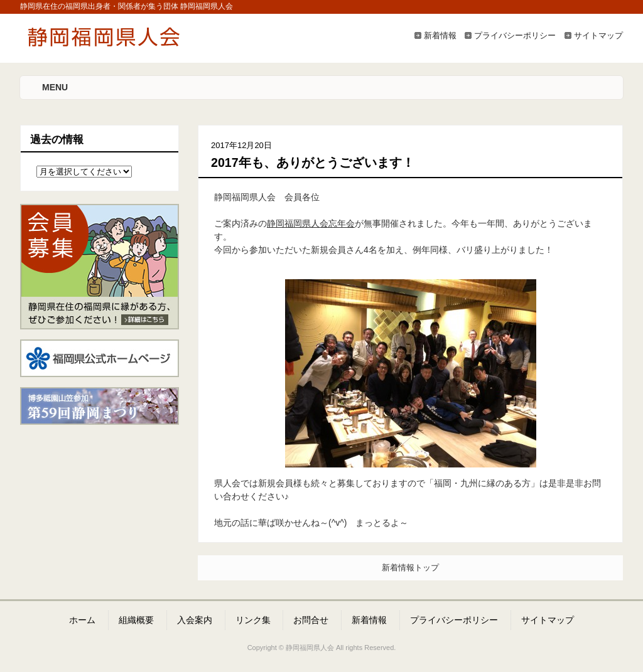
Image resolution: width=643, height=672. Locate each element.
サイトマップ (598, 36)
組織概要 (136, 620)
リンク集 (253, 620)
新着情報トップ (410, 568)
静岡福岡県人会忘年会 (311, 223)
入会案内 (195, 620)
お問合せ (311, 620)
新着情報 (440, 36)
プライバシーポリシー (515, 36)
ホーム (82, 620)
